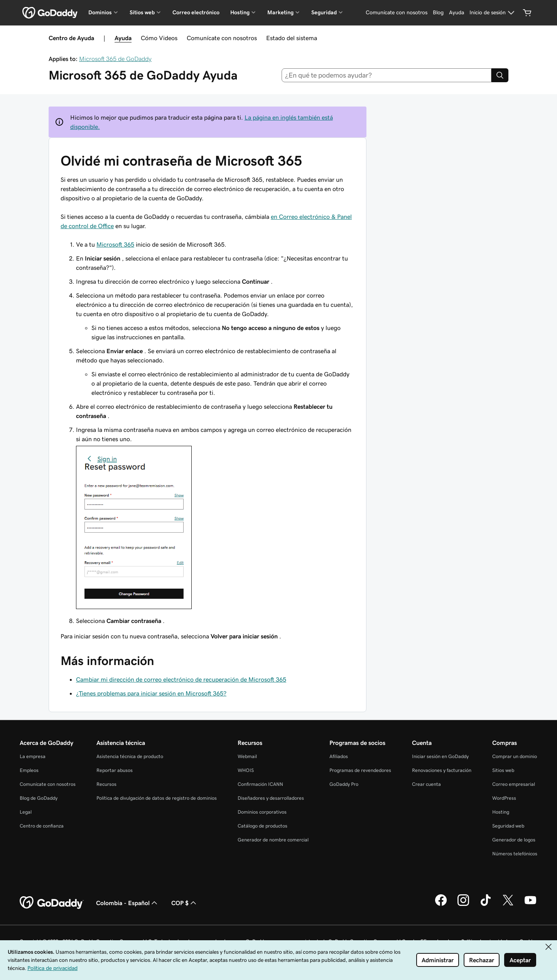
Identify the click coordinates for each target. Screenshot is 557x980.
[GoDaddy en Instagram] (463, 905)
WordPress (504, 798)
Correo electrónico (196, 12)
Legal (26, 812)
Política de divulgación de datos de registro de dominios (157, 798)
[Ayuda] (457, 13)
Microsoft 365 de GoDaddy (115, 59)
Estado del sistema (292, 38)
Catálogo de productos (262, 826)
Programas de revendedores (360, 770)
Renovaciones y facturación (442, 770)
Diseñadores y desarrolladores (271, 798)
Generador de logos (514, 840)
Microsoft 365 (115, 244)
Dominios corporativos (262, 812)
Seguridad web (508, 826)
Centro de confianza (42, 826)
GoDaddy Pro (344, 784)
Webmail (247, 756)
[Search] (500, 75)
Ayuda (123, 38)
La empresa (33, 756)
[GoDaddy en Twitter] (508, 905)
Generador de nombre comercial (273, 840)
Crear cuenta (426, 784)
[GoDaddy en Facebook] (441, 905)
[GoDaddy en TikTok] (486, 905)
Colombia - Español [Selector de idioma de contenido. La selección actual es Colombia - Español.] (127, 903)
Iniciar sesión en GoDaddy (440, 756)
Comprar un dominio (515, 756)
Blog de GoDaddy (39, 798)
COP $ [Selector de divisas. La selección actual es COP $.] (185, 903)
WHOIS (246, 770)
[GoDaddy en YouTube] (530, 905)
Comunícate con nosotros (222, 38)
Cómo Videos (159, 38)
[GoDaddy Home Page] (52, 903)
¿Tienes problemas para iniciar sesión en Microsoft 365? (151, 693)
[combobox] (387, 75)
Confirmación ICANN (260, 784)
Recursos (106, 784)
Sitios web (503, 770)
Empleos (29, 770)
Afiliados (339, 756)
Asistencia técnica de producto (130, 756)
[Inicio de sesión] (493, 13)
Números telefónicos (515, 854)
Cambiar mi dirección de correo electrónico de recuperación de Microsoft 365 (181, 679)
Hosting (501, 812)
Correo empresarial (514, 784)
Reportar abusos (115, 770)
